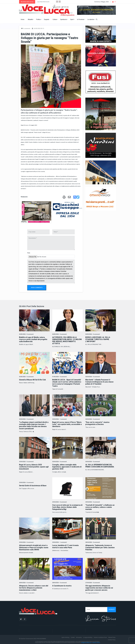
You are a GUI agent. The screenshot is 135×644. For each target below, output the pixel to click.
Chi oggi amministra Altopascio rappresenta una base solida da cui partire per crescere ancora (99, 587)
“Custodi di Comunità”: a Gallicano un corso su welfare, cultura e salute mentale (100, 507)
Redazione (24, 197)
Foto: (29, 253)
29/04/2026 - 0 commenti (26, 482)
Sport (72, 19)
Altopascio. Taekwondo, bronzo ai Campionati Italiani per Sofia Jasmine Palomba (100, 547)
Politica (39, 19)
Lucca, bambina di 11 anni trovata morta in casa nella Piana (66, 546)
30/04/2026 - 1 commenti (59, 419)
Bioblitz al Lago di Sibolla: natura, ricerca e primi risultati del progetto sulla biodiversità (33, 339)
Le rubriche (91, 19)
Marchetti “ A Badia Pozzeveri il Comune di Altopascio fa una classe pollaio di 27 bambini (100, 382)
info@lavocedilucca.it (86, 642)
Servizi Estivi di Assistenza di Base (33, 485)
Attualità (31, 19)
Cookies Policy (112, 639)
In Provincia (81, 19)
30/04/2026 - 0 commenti (92, 377)
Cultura (55, 19)
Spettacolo (64, 19)
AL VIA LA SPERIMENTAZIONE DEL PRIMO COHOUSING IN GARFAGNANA (100, 465)
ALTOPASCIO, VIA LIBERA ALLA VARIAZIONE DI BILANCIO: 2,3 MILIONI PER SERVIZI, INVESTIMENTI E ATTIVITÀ (67, 340)
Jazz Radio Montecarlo (43, 2)
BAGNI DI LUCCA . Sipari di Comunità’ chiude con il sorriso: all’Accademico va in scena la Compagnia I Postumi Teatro (67, 383)
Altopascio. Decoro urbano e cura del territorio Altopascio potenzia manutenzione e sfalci (34, 587)
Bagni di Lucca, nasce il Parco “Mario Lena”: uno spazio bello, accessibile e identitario (67, 424)
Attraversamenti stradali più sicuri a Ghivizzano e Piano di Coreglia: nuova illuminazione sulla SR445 (34, 547)
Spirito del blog (65, 637)
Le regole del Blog (88, 637)
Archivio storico (96, 642)
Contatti (73, 637)
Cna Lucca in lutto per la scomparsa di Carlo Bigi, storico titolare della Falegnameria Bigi (67, 507)
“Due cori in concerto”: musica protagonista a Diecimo (97, 423)
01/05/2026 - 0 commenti (59, 377)
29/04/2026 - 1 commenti (59, 542)
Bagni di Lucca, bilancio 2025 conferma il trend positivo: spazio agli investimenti (34, 467)
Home (22, 19)
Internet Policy (112, 637)
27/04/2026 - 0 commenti (92, 582)
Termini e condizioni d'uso (100, 637)
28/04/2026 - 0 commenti (92, 542)
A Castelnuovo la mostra (62, 585)
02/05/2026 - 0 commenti (26, 334)
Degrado (47, 19)
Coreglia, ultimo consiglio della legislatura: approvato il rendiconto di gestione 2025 (67, 467)
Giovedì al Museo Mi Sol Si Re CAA (33, 380)
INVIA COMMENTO (37, 288)
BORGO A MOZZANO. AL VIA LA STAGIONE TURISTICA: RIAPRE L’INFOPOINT (98, 339)
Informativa (79, 637)
